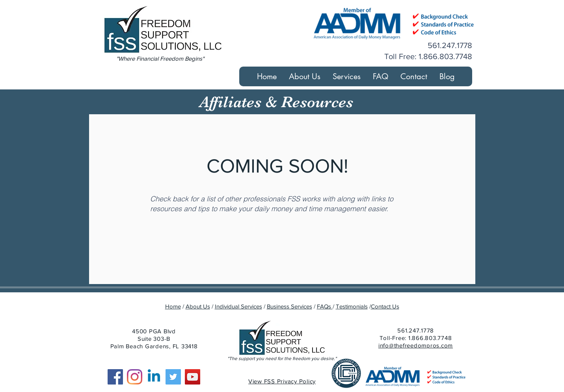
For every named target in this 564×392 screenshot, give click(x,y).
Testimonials (352, 306)
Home (173, 306)
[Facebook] (115, 377)
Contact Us (385, 306)
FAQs (325, 306)
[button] (346, 76)
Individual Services (238, 306)
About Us (198, 306)
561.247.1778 (416, 330)
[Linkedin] (154, 377)
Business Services (289, 306)
